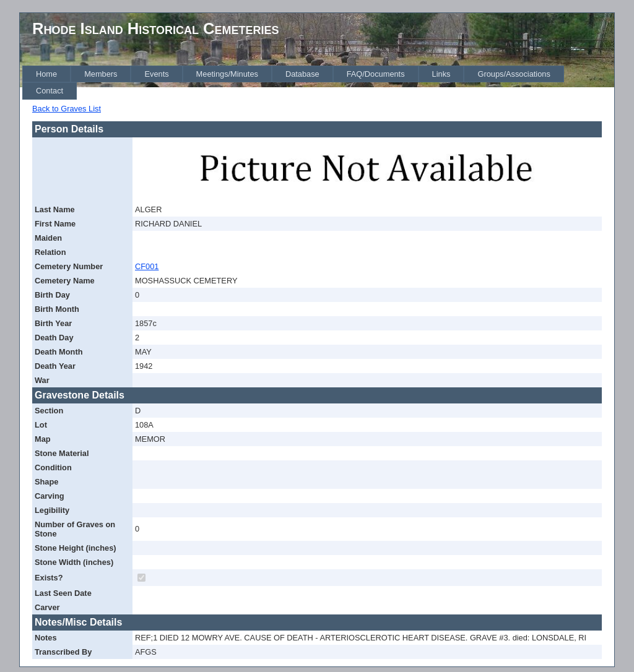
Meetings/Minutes (227, 74)
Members (101, 74)
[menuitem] (46, 74)
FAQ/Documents (376, 74)
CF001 (147, 266)
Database (302, 74)
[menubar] (318, 83)
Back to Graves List (67, 109)
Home (46, 74)
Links (441, 74)
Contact (50, 91)
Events (156, 74)
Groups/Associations (514, 74)
